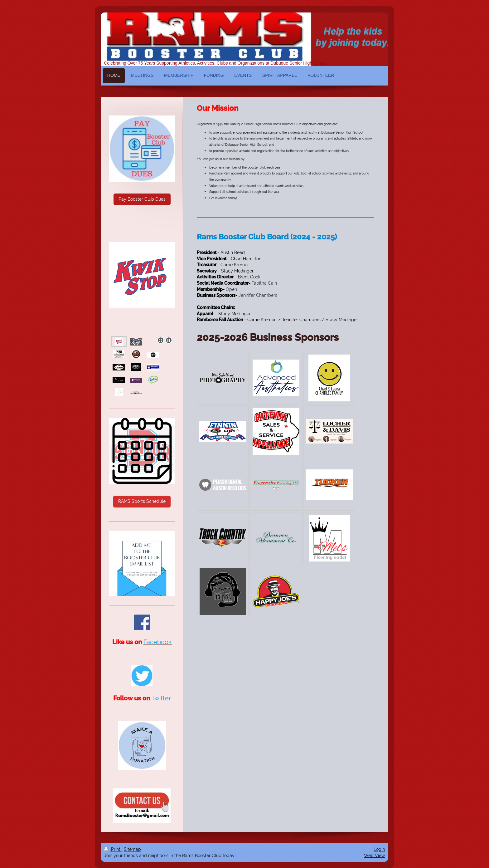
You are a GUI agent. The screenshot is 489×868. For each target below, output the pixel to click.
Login (379, 849)
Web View (374, 856)
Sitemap (132, 849)
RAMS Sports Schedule (142, 501)
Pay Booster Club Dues (142, 199)
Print (113, 849)
